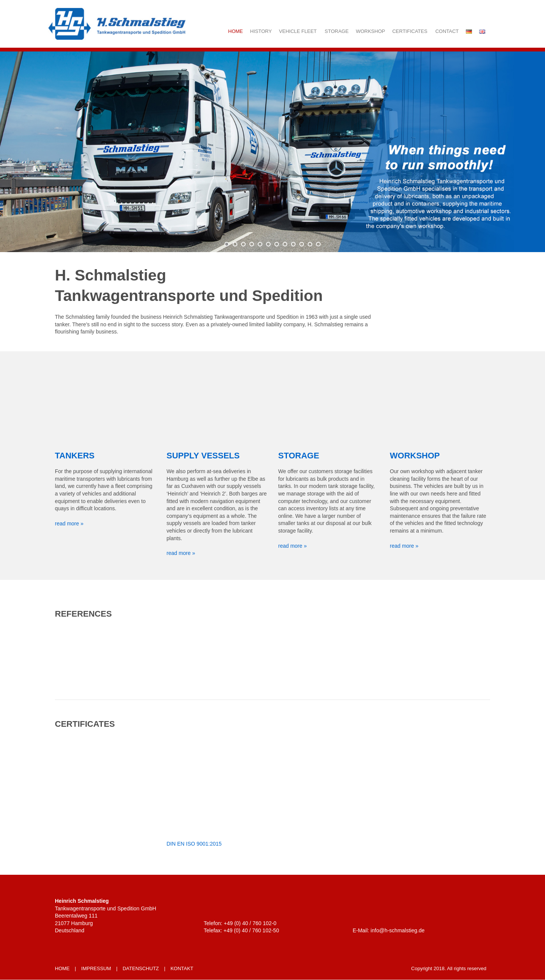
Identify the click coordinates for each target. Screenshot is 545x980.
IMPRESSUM (96, 968)
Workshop (370, 31)
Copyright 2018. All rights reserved (449, 968)
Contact (447, 31)
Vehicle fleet (298, 31)
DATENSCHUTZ (141, 968)
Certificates (410, 31)
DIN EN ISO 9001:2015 (194, 844)
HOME (62, 968)
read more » (69, 523)
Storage (337, 31)
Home (236, 31)
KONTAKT (182, 968)
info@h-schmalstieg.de (398, 930)
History (261, 31)
